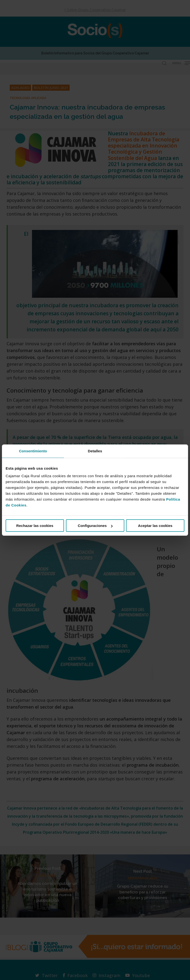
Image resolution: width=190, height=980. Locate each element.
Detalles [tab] (95, 451)
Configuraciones (95, 526)
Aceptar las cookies (155, 526)
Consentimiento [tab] (33, 451)
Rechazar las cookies (35, 526)
